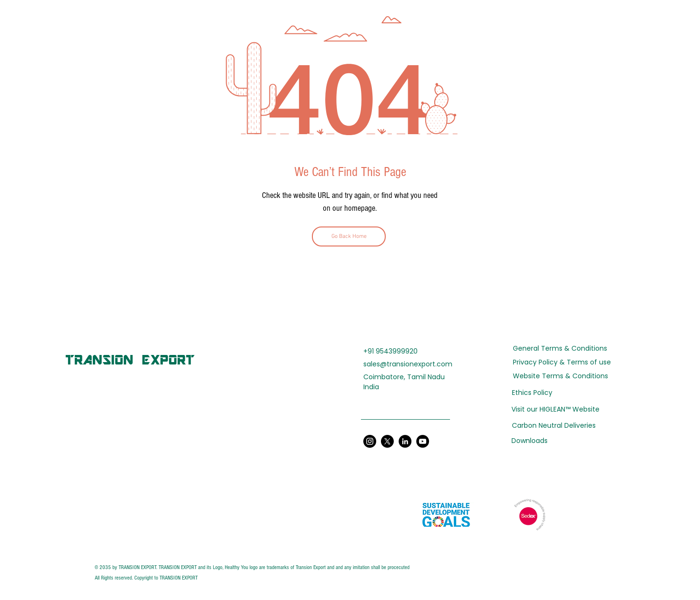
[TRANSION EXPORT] (130, 359)
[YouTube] (415, 433)
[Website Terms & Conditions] (560, 376)
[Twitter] (396, 433)
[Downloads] (554, 441)
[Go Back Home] (349, 236)
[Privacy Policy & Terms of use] (562, 363)
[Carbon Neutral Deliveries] (554, 426)
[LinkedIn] (378, 433)
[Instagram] (433, 433)
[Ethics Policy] (532, 393)
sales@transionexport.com (408, 364)
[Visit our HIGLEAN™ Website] (555, 409)
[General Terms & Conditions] (560, 349)
